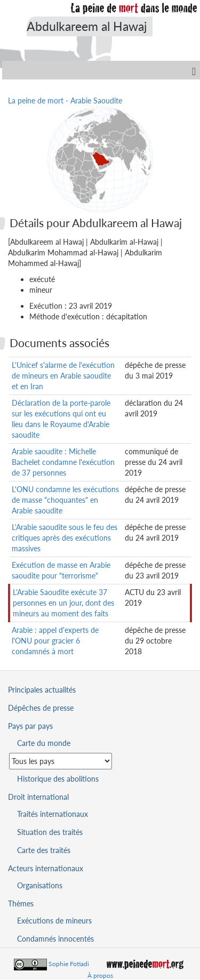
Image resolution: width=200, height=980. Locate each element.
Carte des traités (44, 850)
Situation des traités (50, 832)
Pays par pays (30, 726)
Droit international (38, 797)
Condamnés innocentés (55, 939)
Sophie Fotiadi (69, 964)
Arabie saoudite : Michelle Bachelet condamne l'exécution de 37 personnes (63, 462)
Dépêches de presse (41, 708)
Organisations (40, 885)
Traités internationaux (53, 814)
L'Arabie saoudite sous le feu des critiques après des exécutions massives (65, 538)
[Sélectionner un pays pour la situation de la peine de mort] (61, 761)
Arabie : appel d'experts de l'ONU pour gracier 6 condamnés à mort (55, 641)
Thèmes (21, 903)
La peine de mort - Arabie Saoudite (65, 101)
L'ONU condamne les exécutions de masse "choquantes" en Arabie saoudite (65, 500)
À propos (100, 975)
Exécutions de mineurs (54, 921)
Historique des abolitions (58, 779)
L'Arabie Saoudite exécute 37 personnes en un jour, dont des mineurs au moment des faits (63, 603)
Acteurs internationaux (46, 868)
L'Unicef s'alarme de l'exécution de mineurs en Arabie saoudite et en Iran (63, 376)
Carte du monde (44, 743)
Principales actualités (42, 690)
